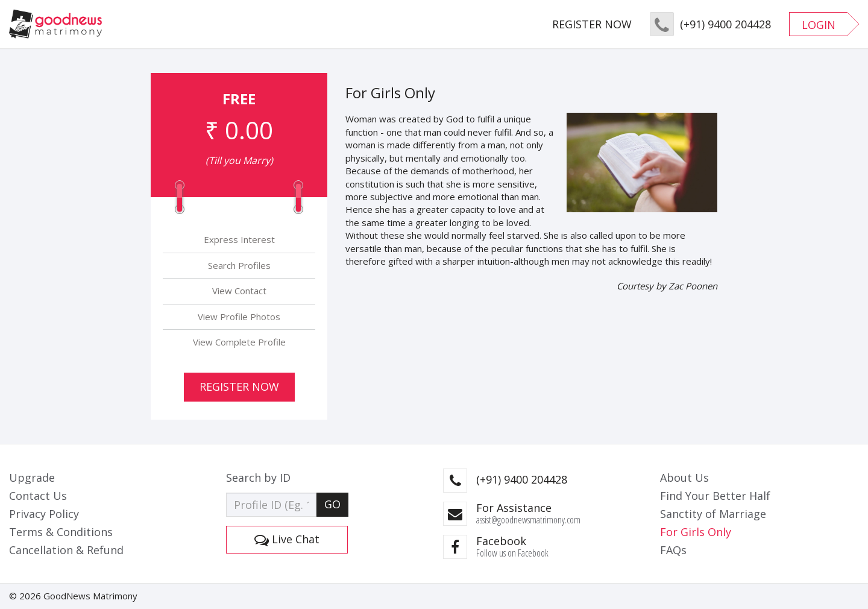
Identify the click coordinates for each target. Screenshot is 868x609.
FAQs (673, 550)
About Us (684, 478)
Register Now (239, 387)
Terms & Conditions (61, 532)
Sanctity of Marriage (713, 514)
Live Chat (287, 539)
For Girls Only (696, 532)
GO (332, 504)
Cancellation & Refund (66, 550)
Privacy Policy (44, 514)
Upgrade (32, 478)
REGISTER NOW (592, 24)
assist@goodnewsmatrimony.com (528, 520)
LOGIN (819, 25)
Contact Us (38, 496)
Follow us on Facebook (512, 553)
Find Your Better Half (715, 496)
